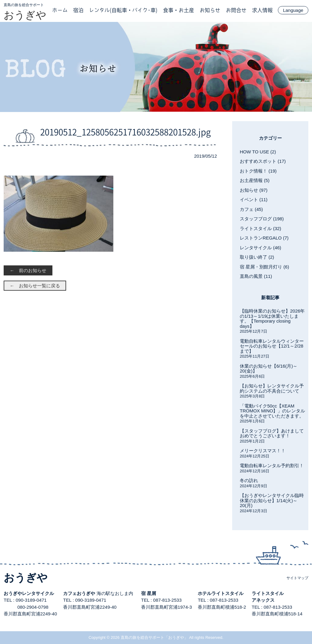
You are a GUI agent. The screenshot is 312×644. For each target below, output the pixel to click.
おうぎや (25, 15)
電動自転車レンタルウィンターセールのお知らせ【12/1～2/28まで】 (272, 346)
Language (293, 10)
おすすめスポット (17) (263, 161)
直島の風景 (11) (256, 276)
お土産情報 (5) (255, 180)
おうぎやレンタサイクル (29, 593)
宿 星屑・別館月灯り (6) (264, 267)
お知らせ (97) (254, 190)
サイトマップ (297, 578)
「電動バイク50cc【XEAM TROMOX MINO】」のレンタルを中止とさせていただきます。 (272, 411)
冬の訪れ (249, 480)
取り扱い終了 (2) (257, 257)
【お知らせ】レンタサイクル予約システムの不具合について (272, 388)
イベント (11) (254, 199)
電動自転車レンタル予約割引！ (272, 466)
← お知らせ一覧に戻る (35, 286)
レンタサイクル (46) (261, 248)
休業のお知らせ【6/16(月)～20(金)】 (269, 369)
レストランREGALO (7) (264, 238)
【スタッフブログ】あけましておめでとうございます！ (272, 433)
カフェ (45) (251, 209)
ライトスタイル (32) (261, 228)
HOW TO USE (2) (258, 152)
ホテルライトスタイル (221, 593)
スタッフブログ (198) (262, 219)
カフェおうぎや (79, 593)
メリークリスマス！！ (263, 451)
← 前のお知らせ (28, 270)
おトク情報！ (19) (258, 171)
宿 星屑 (149, 593)
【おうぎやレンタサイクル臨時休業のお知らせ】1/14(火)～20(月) (272, 500)
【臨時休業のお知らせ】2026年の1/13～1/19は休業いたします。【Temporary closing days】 (272, 318)
